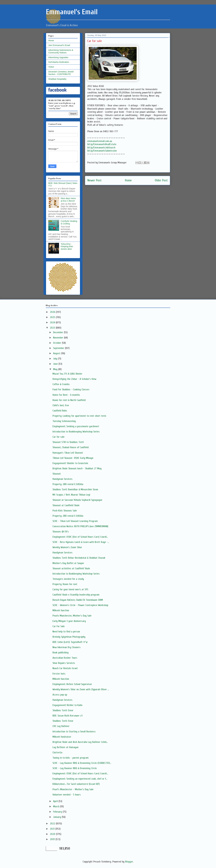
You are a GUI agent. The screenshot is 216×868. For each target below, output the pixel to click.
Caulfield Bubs (60, 411)
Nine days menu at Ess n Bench (68, 200)
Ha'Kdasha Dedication (59, 62)
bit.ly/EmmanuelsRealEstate (102, 144)
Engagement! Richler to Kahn (67, 705)
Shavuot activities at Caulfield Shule (71, 568)
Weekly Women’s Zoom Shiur (67, 547)
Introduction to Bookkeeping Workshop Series (76, 432)
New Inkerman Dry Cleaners (67, 647)
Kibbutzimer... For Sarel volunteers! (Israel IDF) (76, 784)
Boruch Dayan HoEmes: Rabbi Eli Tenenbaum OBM (78, 600)
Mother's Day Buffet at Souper (68, 563)
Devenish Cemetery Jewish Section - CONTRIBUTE (61, 73)
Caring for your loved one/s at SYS (70, 589)
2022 (53, 824)
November (59, 338)
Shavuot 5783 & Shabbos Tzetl (68, 442)
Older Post (161, 180)
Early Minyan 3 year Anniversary (69, 621)
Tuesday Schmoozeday (64, 421)
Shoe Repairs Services (64, 663)
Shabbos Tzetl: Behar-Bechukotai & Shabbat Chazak (79, 558)
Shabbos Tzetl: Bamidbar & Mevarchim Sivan (75, 489)
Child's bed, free (61, 405)
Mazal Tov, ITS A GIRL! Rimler (67, 374)
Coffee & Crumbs (61, 384)
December (58, 332)
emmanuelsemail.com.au (100, 141)
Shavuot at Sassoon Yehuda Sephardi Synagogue (77, 500)
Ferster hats (59, 674)
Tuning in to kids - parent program (71, 758)
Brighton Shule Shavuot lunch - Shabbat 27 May (77, 468)
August (57, 353)
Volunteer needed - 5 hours (67, 795)
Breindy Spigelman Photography (69, 637)
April (56, 801)
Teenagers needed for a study (68, 579)
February (58, 812)
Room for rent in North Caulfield (69, 400)
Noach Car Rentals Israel (65, 668)
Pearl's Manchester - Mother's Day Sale (73, 789)
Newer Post (94, 180)
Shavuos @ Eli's (61, 532)
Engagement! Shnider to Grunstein (70, 463)
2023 (53, 328)
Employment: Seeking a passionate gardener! (76, 426)
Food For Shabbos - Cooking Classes (71, 389)
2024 (53, 322)
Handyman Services (62, 479)
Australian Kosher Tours (65, 658)
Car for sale (58, 437)
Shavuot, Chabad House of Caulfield (71, 447)
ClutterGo (57, 753)
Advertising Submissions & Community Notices (61, 51)
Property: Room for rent (65, 584)
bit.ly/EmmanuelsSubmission (102, 151)
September (59, 348)
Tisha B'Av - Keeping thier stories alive (67, 247)
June (56, 364)
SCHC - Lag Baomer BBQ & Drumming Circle (75, 768)
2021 (53, 829)
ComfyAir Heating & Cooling (69, 222)
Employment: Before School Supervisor (72, 684)
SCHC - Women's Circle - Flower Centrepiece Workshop (80, 605)
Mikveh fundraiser (62, 737)
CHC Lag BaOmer (61, 726)
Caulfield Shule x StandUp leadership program (76, 595)
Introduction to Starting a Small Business (74, 732)
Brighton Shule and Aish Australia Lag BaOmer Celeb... (80, 742)
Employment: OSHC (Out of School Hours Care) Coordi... (80, 537)
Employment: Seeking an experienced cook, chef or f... (80, 779)
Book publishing (61, 653)
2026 (53, 312)
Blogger (129, 862)
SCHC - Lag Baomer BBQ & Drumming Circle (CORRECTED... (82, 763)
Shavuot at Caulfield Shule (66, 505)
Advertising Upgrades (58, 57)
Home (128, 180)
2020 (53, 834)
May (56, 369)
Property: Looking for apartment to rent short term (79, 416)
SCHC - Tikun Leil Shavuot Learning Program (75, 521)
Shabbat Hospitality (57, 79)
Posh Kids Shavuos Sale (65, 511)
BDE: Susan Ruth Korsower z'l (67, 716)
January (57, 817)
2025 (53, 317)
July (55, 359)
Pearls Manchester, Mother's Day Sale (72, 616)
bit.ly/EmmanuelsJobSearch (101, 148)
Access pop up (60, 695)
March (57, 806)
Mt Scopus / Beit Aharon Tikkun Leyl (71, 495)
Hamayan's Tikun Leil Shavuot (68, 453)
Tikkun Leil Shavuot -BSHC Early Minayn (73, 458)
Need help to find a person (66, 632)
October (58, 343)
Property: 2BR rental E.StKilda (68, 484)
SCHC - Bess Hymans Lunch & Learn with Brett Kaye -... (81, 542)
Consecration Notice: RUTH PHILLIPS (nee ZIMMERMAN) (80, 526)
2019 (53, 839)
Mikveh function (61, 610)
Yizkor (51, 67)
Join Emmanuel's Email (59, 45)
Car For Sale (59, 626)
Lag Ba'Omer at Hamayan (65, 747)
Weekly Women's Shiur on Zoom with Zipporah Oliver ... (81, 689)
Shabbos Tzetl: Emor (63, 710)
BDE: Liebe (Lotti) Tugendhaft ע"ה (70, 642)
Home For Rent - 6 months (66, 395)
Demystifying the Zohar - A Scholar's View (74, 379)
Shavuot (57, 474)
